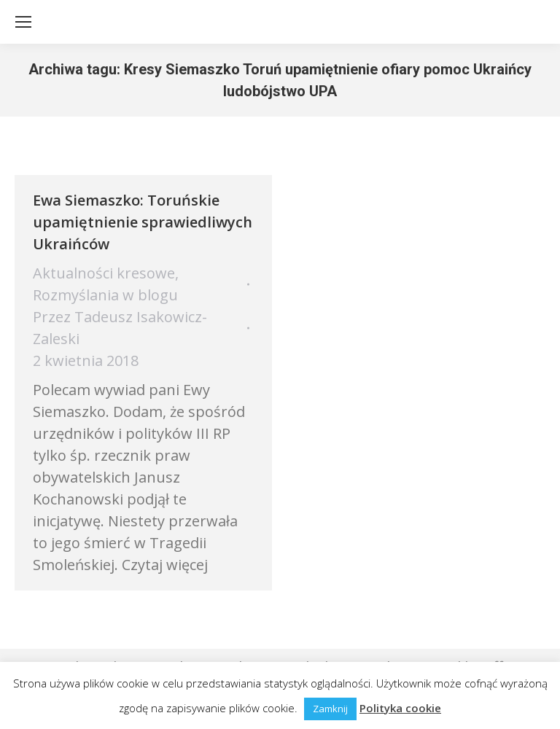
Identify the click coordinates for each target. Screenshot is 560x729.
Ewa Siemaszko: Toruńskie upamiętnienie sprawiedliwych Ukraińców (143, 222)
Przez (120, 328)
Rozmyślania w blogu (105, 295)
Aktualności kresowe (104, 273)
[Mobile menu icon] (23, 22)
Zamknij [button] (330, 709)
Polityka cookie (400, 708)
